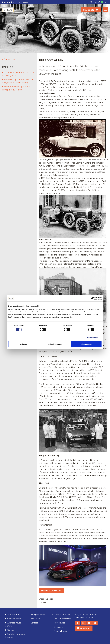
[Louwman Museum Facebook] (78, 623)
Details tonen (92, 337)
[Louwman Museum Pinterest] (95, 623)
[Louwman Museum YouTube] (89, 623)
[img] (91, 2)
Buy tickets (91, 10)
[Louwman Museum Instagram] (83, 623)
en (106, 2)
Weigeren (24, 344)
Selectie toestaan (55, 344)
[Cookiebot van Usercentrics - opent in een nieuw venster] (92, 298)
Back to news (10, 59)
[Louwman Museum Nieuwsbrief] (84, 628)
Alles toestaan (86, 344)
